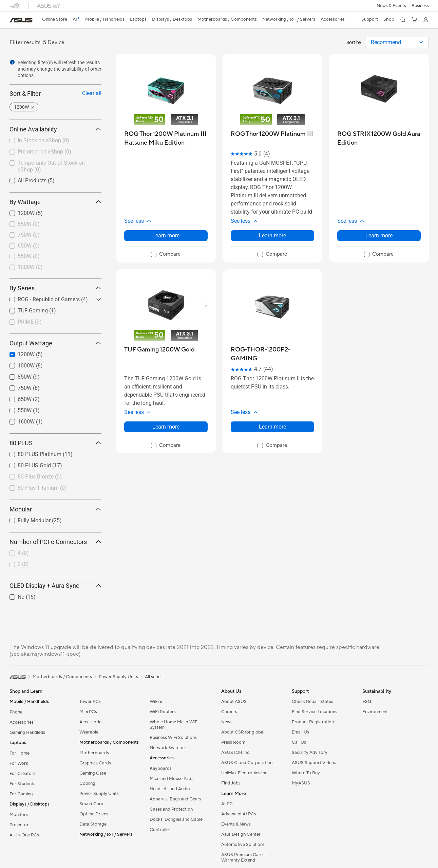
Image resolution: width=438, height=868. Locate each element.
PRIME (30, 322)
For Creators (22, 774)
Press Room (233, 742)
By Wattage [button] (55, 202)
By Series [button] (55, 288)
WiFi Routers (163, 712)
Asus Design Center (241, 834)
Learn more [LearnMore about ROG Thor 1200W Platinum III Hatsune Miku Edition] (166, 236)
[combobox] (397, 42)
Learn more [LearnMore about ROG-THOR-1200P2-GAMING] (272, 427)
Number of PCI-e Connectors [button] (55, 542)
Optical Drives (94, 814)
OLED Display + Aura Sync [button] (55, 586)
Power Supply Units (99, 794)
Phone (16, 712)
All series (154, 677)
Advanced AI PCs (239, 814)
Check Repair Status (312, 702)
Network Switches (168, 748)
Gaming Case (93, 773)
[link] (21, 20)
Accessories (22, 722)
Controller (160, 830)
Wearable (89, 732)
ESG (367, 702)
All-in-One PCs (24, 835)
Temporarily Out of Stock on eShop (51, 166)
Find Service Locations (315, 712)
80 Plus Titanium (42, 488)
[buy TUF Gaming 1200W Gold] (159, 350)
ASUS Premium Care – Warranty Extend (243, 857)
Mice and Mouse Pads (172, 779)
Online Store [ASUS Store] (55, 19)
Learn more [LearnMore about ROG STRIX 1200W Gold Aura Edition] (379, 236)
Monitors (19, 815)
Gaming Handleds (27, 733)
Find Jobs (231, 783)
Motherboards (94, 753)
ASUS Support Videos (314, 763)
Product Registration (313, 722)
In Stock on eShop (43, 140)
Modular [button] (55, 509)
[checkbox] (55, 224)
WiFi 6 (156, 702)
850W (29, 224)
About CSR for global (243, 732)
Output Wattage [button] (55, 343)
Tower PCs (90, 702)
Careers (229, 712)
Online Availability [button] (55, 129)
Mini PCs (88, 712)
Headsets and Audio (170, 789)
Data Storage (93, 824)
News (227, 722)
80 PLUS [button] (55, 443)
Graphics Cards (95, 763)
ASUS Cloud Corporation (247, 763)
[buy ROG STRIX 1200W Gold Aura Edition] (379, 138)
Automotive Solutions (243, 845)
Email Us (300, 732)
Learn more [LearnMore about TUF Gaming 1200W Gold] (166, 427)
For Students (22, 784)
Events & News (236, 824)
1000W (30, 267)
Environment (375, 712)
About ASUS (234, 702)
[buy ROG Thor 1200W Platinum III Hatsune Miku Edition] (166, 138)
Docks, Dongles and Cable (176, 819)
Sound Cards (92, 804)
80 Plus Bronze (40, 477)
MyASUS (301, 783)
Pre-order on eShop (44, 152)
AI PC (227, 804)
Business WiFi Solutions (173, 738)
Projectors (20, 825)
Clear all (92, 93)
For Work (19, 763)
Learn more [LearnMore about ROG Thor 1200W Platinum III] (272, 236)
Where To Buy (306, 773)
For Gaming (21, 794)
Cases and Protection (171, 809)
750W (29, 235)
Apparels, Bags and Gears (175, 799)
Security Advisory (310, 753)
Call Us (299, 742)
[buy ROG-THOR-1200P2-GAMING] (272, 354)
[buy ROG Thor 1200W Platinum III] (272, 134)
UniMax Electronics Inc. (245, 773)
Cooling (87, 783)
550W (29, 256)
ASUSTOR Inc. (236, 753)
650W (29, 246)
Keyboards (161, 768)
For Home (20, 753)
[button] (391, 6)
